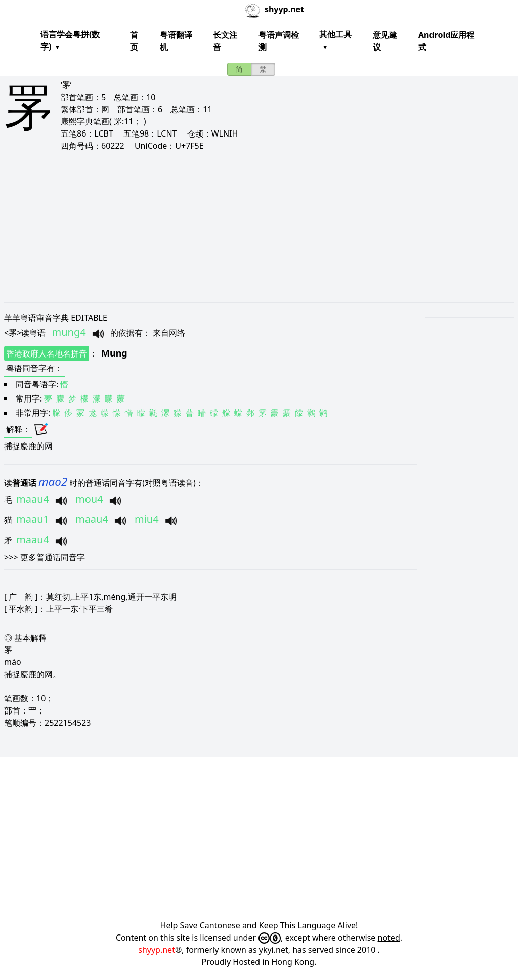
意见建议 (385, 41)
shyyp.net (157, 950)
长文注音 (225, 41)
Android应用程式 (446, 41)
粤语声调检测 (279, 41)
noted (389, 938)
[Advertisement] (259, 227)
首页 (134, 41)
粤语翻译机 (176, 41)
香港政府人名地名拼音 (47, 353)
